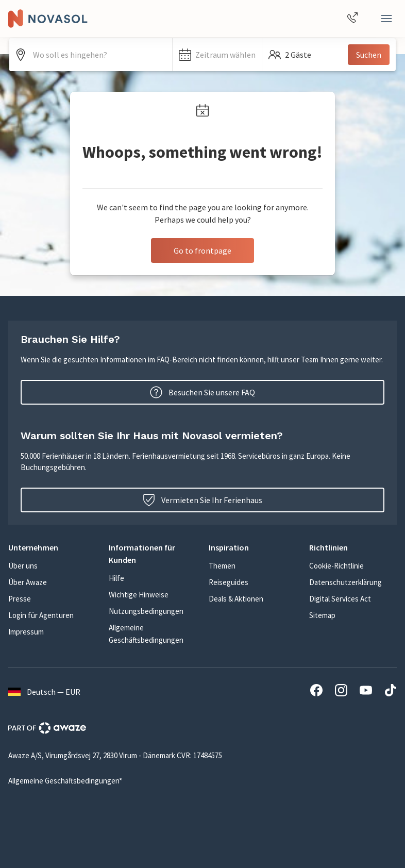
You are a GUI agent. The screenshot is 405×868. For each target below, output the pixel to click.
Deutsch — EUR (44, 692)
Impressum (26, 632)
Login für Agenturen (41, 615)
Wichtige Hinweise (139, 595)
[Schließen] (386, 19)
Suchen (369, 55)
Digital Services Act (340, 599)
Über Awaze (28, 582)
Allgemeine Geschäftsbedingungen (146, 634)
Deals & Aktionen (236, 599)
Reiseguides (229, 582)
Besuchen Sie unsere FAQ (202, 392)
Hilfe (116, 578)
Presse (20, 599)
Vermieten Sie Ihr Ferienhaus (202, 500)
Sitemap (322, 615)
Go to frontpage (202, 251)
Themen (222, 566)
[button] (217, 55)
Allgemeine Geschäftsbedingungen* (65, 781)
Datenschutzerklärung (345, 582)
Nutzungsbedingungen (146, 611)
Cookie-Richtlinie (336, 566)
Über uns (23, 566)
